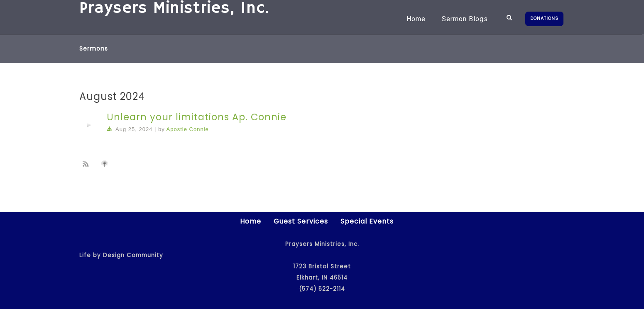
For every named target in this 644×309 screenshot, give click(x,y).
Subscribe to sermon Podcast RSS (87, 163)
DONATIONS (544, 18)
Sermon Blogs (465, 19)
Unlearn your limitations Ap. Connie (197, 117)
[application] (89, 125)
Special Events (367, 221)
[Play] (89, 125)
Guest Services (301, 221)
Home (416, 19)
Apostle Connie (188, 129)
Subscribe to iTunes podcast (106, 164)
